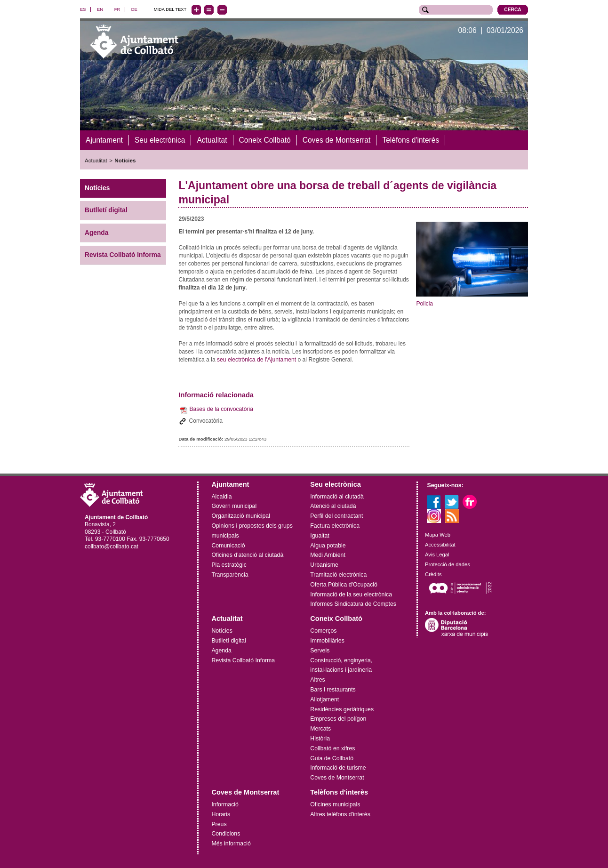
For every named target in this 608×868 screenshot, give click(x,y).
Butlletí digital (106, 210)
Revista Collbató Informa (123, 255)
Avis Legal (437, 554)
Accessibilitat (440, 545)
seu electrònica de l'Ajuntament (256, 359)
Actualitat (96, 160)
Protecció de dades (448, 564)
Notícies (125, 160)
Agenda (96, 232)
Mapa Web (438, 535)
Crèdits (433, 574)
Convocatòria (205, 420)
